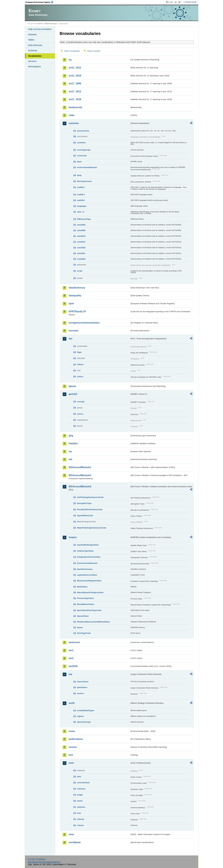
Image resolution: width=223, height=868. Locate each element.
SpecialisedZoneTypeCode (89, 610)
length (80, 795)
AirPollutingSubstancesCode (90, 497)
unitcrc (80, 377)
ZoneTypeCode (84, 633)
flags (79, 352)
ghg (71, 436)
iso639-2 (81, 187)
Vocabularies (35, 56)
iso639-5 (81, 200)
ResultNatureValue (86, 604)
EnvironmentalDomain (87, 563)
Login (171, 2)
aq (70, 60)
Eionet (40, 24)
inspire (73, 537)
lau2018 (73, 666)
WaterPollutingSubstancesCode (92, 528)
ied (70, 459)
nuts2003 (81, 225)
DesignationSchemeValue (89, 557)
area (79, 777)
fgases (73, 386)
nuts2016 (81, 248)
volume (80, 825)
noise (72, 731)
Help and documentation (40, 29)
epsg (79, 175)
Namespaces (35, 66)
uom (71, 763)
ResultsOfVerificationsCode (90, 509)
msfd (72, 703)
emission (81, 789)
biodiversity (76, 107)
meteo (80, 801)
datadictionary (77, 288)
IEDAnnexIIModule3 (80, 475)
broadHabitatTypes (86, 710)
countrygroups (84, 150)
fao (71, 339)
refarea (80, 364)
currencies (82, 156)
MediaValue (82, 587)
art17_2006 (75, 83)
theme (80, 628)
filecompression (84, 181)
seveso (73, 747)
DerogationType (84, 503)
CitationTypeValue (85, 551)
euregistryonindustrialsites (84, 323)
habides (73, 443)
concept (81, 402)
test (71, 755)
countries (81, 143)
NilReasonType (84, 219)
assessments (83, 131)
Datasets (32, 34)
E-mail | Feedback (37, 859)
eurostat (74, 331)
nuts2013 (81, 242)
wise (71, 834)
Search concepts (94, 51)
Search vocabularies (72, 51)
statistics (81, 807)
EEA (40, 2)
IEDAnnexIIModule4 (80, 487)
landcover (74, 642)
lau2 (71, 658)
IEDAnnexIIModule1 (80, 467)
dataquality (75, 296)
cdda (72, 115)
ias (70, 451)
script (80, 271)
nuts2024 (81, 259)
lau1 (71, 650)
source (80, 414)
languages (82, 206)
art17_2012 (75, 91)
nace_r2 (81, 212)
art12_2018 (75, 76)
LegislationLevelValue (87, 575)
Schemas (33, 50)
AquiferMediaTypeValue (88, 545)
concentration (83, 783)
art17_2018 (75, 99)
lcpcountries (83, 682)
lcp (70, 674)
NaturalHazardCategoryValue (90, 592)
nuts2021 (81, 253)
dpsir (79, 162)
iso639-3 (81, 195)
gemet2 (73, 394)
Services (32, 61)
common (74, 123)
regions (81, 716)
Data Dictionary (51, 24)
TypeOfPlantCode (85, 516)
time (79, 813)
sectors (81, 693)
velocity (81, 819)
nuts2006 (81, 230)
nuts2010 (81, 236)
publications (76, 739)
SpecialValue (83, 616)
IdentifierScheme (85, 569)
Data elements (35, 45)
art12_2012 (75, 68)
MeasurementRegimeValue (89, 581)
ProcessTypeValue (85, 598)
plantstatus (82, 687)
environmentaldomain (87, 167)
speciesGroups (84, 722)
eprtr (71, 304)
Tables (31, 40)
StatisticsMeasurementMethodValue (93, 622)
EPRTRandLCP (77, 312)
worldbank (75, 842)
